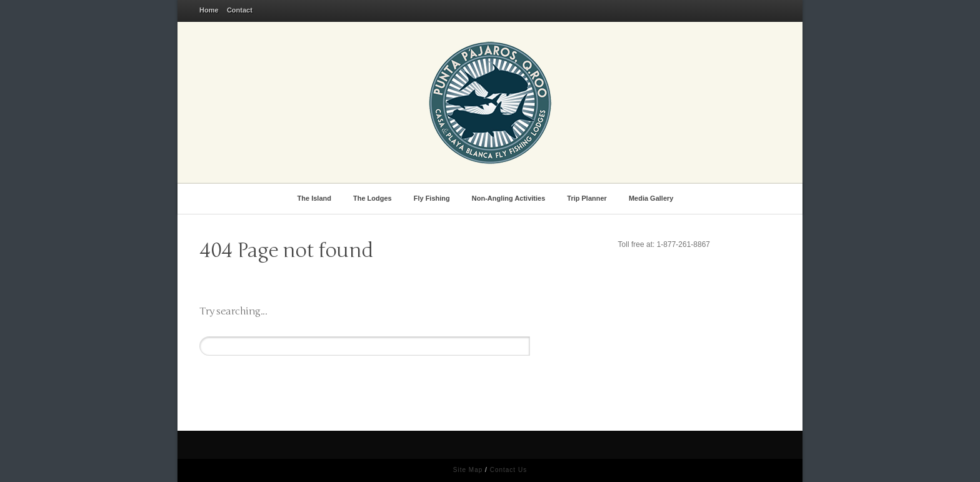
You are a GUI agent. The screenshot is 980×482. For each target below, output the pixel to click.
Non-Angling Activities (511, 197)
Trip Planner (589, 197)
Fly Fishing (434, 197)
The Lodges (374, 197)
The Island (317, 197)
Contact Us (508, 470)
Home (209, 10)
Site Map (468, 470)
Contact (240, 10)
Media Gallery (653, 197)
